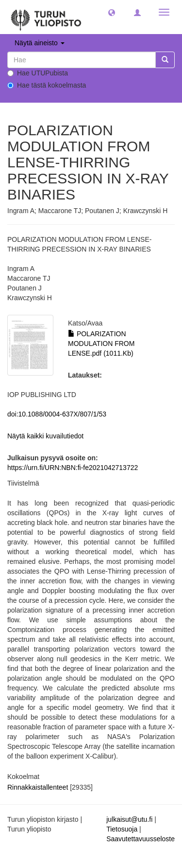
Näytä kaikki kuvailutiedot (45, 436)
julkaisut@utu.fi (129, 819)
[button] (112, 12)
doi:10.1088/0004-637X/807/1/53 (57, 414)
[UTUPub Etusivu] (46, 17)
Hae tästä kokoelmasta (47, 85)
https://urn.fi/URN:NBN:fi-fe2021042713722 (73, 468)
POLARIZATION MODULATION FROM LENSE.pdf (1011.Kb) (101, 344)
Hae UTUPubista (38, 73)
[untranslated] (82, 60)
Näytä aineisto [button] (40, 43)
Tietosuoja (122, 829)
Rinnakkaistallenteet (38, 787)
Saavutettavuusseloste (141, 839)
